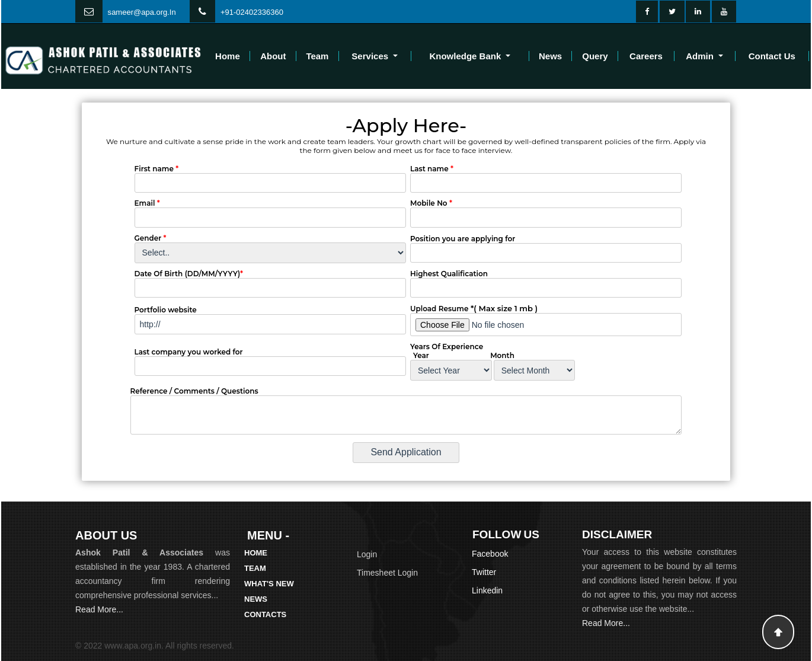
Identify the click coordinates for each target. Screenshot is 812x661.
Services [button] (371, 56)
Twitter (484, 572)
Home (228, 56)
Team (317, 56)
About (273, 56)
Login (367, 554)
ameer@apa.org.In (144, 12)
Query (595, 56)
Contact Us (772, 56)
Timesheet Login (387, 573)
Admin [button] (701, 56)
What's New (269, 584)
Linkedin (487, 590)
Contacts (265, 614)
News (550, 56)
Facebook (490, 554)
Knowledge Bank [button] (466, 56)
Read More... (99, 609)
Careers (646, 56)
